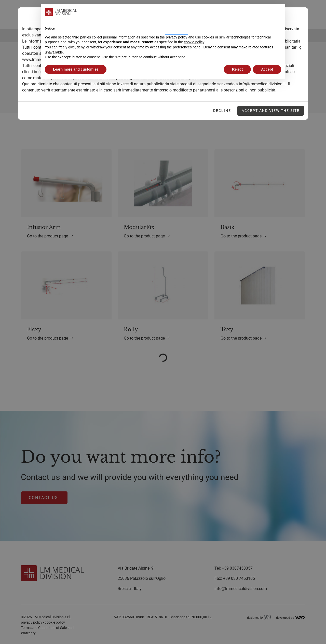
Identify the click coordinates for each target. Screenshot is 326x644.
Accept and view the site (271, 111)
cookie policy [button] (194, 42)
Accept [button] (267, 69)
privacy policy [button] (176, 37)
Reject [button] (237, 69)
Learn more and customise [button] (76, 69)
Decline (222, 111)
